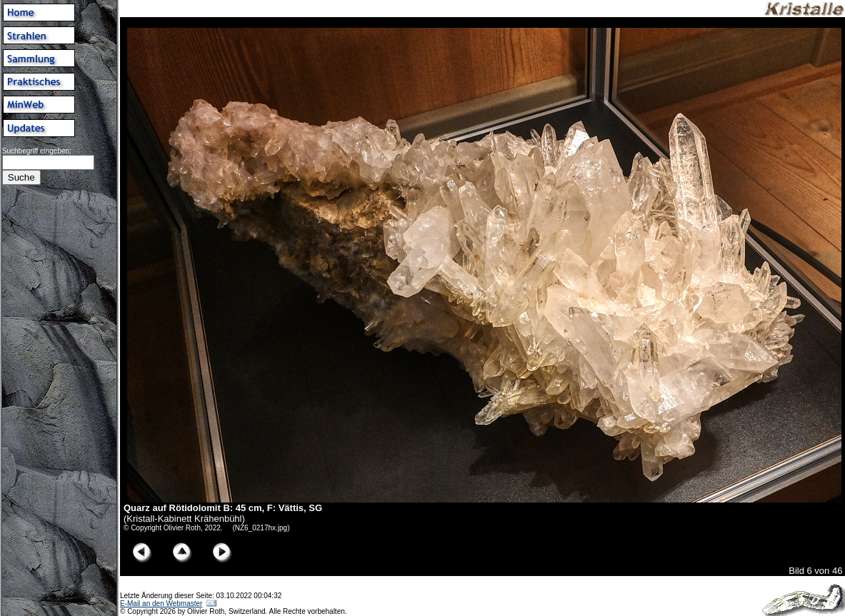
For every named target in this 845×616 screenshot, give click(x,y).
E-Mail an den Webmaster (161, 604)
